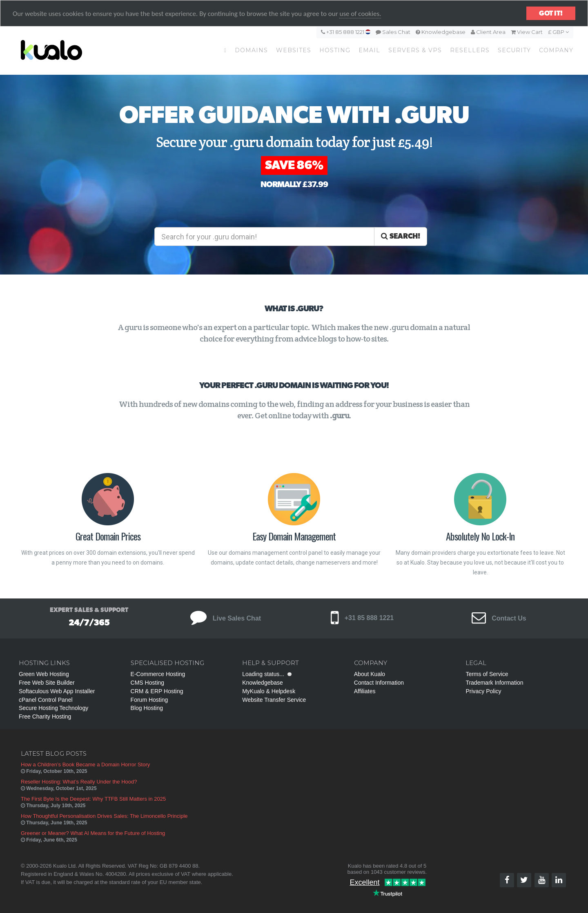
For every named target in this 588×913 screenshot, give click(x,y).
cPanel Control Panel (46, 700)
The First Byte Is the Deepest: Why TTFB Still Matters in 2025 (93, 799)
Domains (251, 50)
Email (369, 50)
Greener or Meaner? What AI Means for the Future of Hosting (93, 833)
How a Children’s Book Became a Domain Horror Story (85, 765)
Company (556, 50)
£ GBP (558, 32)
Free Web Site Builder (47, 683)
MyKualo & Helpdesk (269, 691)
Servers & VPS (415, 50)
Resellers (470, 50)
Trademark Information (494, 683)
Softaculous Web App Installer (57, 691)
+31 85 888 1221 (346, 32)
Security (514, 50)
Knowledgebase (441, 32)
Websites (294, 50)
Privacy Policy (483, 691)
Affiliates (365, 691)
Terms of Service (487, 674)
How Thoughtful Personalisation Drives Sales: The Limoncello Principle (104, 816)
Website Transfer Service (274, 700)
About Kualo (370, 674)
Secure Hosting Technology (53, 708)
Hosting (335, 50)
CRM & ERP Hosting (157, 691)
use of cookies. (360, 14)
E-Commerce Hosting (158, 674)
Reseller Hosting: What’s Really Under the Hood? (79, 782)
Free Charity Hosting (45, 717)
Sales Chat (393, 32)
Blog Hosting (147, 708)
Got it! (551, 13)
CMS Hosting (147, 683)
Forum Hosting (149, 700)
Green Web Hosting (44, 674)
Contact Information (379, 683)
